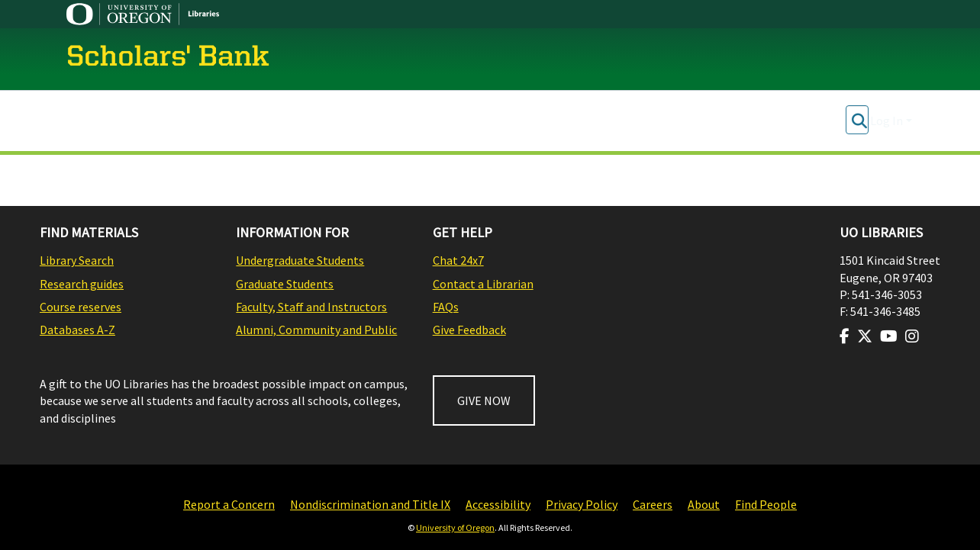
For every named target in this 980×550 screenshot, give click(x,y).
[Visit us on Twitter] (865, 336)
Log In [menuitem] (887, 121)
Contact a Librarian (483, 284)
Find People (766, 504)
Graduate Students (285, 284)
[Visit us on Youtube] (889, 336)
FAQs (446, 307)
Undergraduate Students (300, 260)
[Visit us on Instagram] (912, 336)
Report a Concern (229, 504)
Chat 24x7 (458, 260)
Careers (653, 504)
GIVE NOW (484, 400)
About (704, 504)
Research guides (82, 284)
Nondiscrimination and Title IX (370, 504)
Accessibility (498, 504)
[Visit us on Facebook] (845, 336)
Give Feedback (469, 330)
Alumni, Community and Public (316, 330)
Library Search (77, 260)
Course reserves (81, 307)
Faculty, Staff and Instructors (311, 307)
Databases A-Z (77, 330)
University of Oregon (455, 527)
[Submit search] (859, 121)
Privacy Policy (582, 504)
